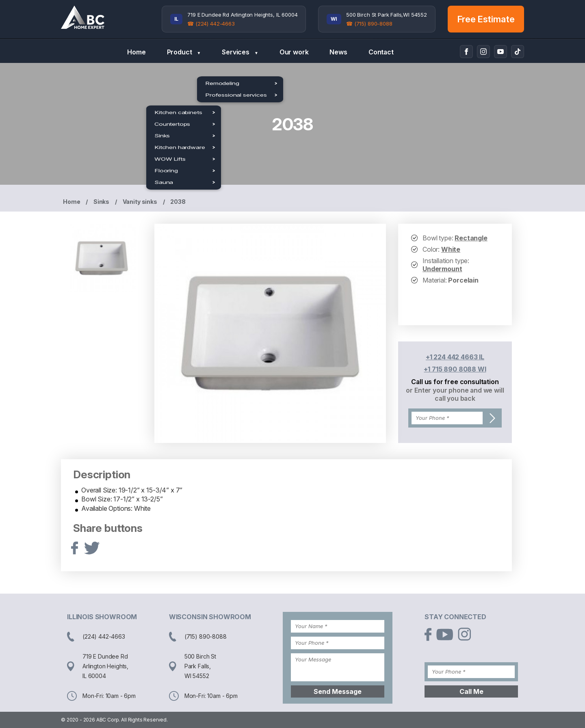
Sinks (101, 202)
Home (136, 52)
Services (240, 52)
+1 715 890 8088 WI (455, 369)
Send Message (338, 691)
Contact (381, 52)
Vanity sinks (140, 202)
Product (184, 52)
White (451, 249)
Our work (294, 52)
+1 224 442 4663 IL (455, 357)
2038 (178, 202)
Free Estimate (486, 19)
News (338, 52)
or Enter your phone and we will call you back (455, 394)
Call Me (471, 691)
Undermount (442, 269)
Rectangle (471, 238)
